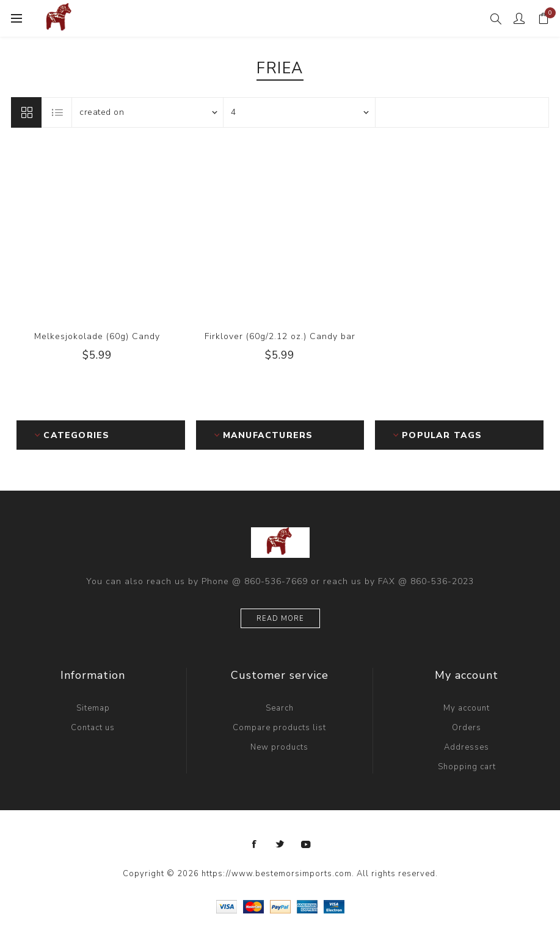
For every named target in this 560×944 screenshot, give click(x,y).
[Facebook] (255, 844)
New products (279, 747)
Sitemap (93, 708)
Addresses (467, 747)
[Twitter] (280, 844)
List (57, 112)
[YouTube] (306, 844)
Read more (280, 619)
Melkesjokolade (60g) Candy (97, 336)
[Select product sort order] (148, 112)
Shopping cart (467, 767)
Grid (26, 112)
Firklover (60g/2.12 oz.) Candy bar (280, 336)
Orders (467, 728)
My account (467, 708)
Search (280, 708)
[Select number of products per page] (299, 112)
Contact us (93, 728)
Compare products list (279, 728)
